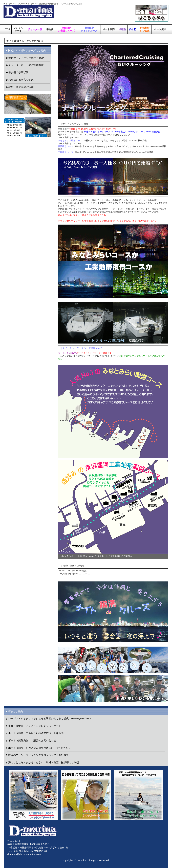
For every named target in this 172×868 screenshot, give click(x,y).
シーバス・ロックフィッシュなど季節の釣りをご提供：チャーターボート (50, 719)
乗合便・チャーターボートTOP (26, 58)
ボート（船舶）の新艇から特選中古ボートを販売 (36, 733)
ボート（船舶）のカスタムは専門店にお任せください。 (40, 748)
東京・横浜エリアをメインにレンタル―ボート (35, 726)
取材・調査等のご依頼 (21, 87)
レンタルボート (18, 29)
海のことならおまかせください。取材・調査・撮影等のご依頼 (44, 762)
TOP (8, 29)
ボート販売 (109, 29)
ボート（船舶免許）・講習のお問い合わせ (32, 740)
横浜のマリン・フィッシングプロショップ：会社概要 (38, 755)
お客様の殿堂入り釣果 (21, 80)
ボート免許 (160, 29)
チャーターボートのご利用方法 (26, 65)
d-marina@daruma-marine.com (24, 854)
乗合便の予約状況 (18, 72)
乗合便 (50, 29)
